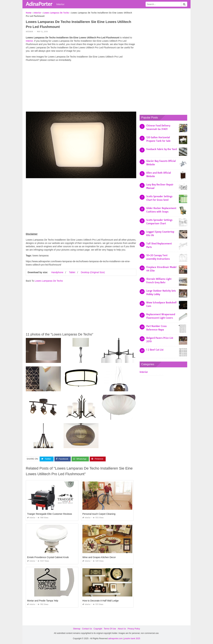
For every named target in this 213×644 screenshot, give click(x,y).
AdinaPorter (39, 4)
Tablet (72, 272)
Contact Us (87, 629)
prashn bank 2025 (132, 638)
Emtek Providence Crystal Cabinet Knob (48, 557)
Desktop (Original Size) (93, 272)
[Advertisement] (81, 87)
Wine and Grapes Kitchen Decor (99, 557)
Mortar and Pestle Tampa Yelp (43, 600)
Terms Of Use (110, 629)
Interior (60, 4)
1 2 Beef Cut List (155, 350)
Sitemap (77, 629)
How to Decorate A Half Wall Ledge (101, 600)
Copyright (98, 629)
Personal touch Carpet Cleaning (99, 514)
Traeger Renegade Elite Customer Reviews (50, 514)
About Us (122, 629)
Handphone (57, 272)
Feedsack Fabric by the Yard (161, 149)
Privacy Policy (134, 629)
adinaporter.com (115, 638)
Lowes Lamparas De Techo (49, 281)
